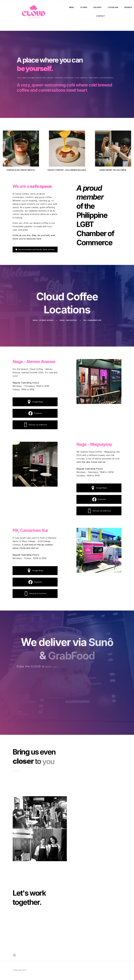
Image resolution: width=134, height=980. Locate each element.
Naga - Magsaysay (68, 320)
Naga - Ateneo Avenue (43, 320)
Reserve (128, 7)
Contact (100, 16)
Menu (72, 7)
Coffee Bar (113, 7)
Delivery (97, 7)
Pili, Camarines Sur (92, 320)
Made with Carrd (20, 970)
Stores (84, 7)
